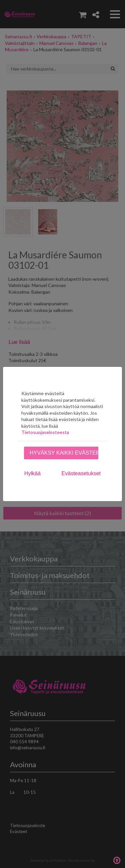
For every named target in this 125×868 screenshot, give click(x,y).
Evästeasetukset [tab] (81, 473)
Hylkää (32, 473)
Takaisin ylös (117, 860)
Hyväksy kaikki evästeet (64, 453)
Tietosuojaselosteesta (45, 432)
